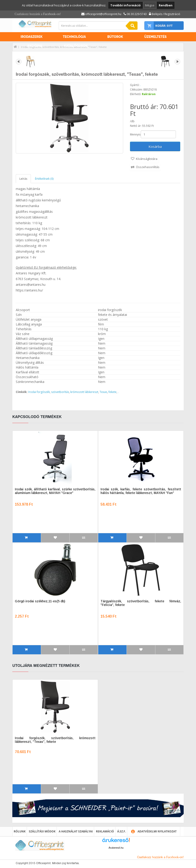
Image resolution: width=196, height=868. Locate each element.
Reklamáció (105, 831)
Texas (103, 392)
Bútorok (115, 37)
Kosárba (155, 146)
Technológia (74, 37)
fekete (113, 392)
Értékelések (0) (44, 179)
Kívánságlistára (147, 159)
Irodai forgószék (39, 392)
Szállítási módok (42, 831)
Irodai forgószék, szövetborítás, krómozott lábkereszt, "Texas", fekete (55, 740)
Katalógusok (76, 46)
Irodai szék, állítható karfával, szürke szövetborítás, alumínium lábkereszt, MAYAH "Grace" (55, 491)
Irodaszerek (32, 37)
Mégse (150, 5)
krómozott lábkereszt (84, 392)
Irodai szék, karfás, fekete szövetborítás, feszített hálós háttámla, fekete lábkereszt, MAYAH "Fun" (141, 491)
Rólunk (20, 831)
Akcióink (35, 46)
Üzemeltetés (155, 37)
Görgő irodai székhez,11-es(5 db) (40, 601)
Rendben (166, 5)
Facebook (49, 14)
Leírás (23, 179)
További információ (126, 5)
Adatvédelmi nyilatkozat (157, 831)
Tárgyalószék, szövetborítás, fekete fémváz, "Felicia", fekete (141, 603)
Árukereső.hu (116, 848)
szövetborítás (60, 392)
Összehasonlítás (148, 167)
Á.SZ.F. (122, 831)
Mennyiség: (135, 134)
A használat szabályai (76, 831)
